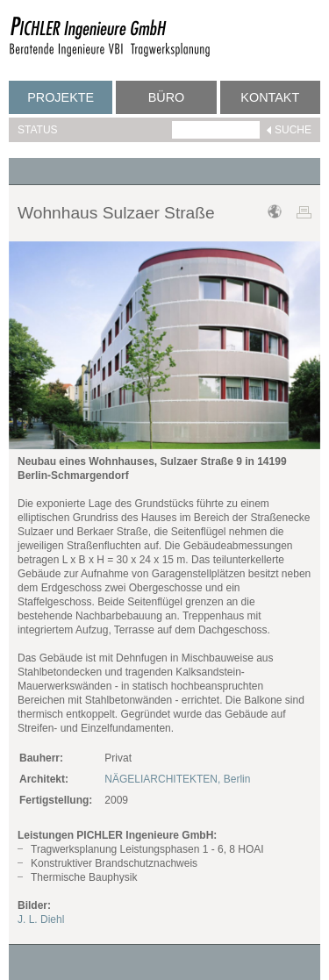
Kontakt (270, 97)
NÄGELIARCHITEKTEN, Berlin (177, 779)
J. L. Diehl (41, 919)
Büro (167, 97)
